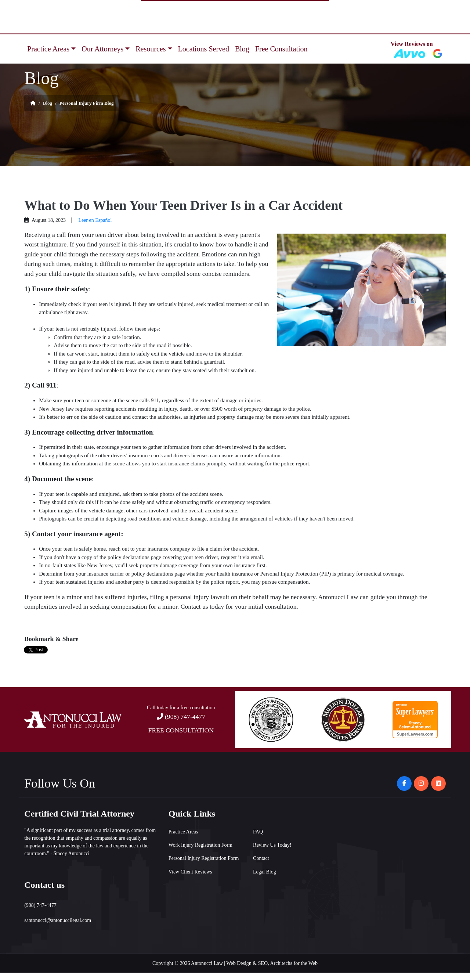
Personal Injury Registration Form (204, 858)
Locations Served (204, 49)
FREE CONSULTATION (181, 730)
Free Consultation (281, 49)
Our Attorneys (102, 49)
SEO (263, 963)
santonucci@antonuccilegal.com (58, 920)
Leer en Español (95, 220)
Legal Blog (265, 872)
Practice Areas (48, 49)
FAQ (258, 832)
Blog (242, 49)
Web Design (239, 963)
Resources (151, 49)
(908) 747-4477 (185, 717)
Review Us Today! (272, 845)
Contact (261, 858)
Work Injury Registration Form (200, 845)
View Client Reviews (190, 872)
